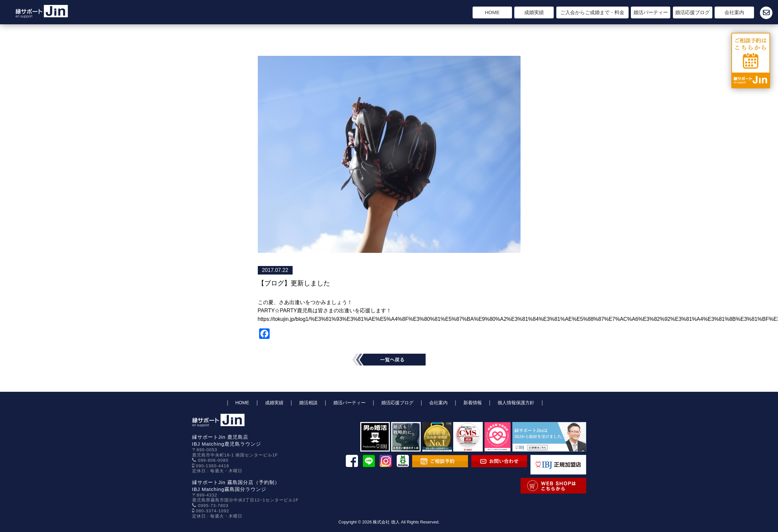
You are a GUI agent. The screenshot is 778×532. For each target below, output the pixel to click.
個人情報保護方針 (516, 403)
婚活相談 (308, 403)
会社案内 (734, 12)
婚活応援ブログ (692, 12)
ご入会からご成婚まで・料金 (592, 12)
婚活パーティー (651, 12)
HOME (492, 12)
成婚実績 (534, 12)
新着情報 (473, 403)
